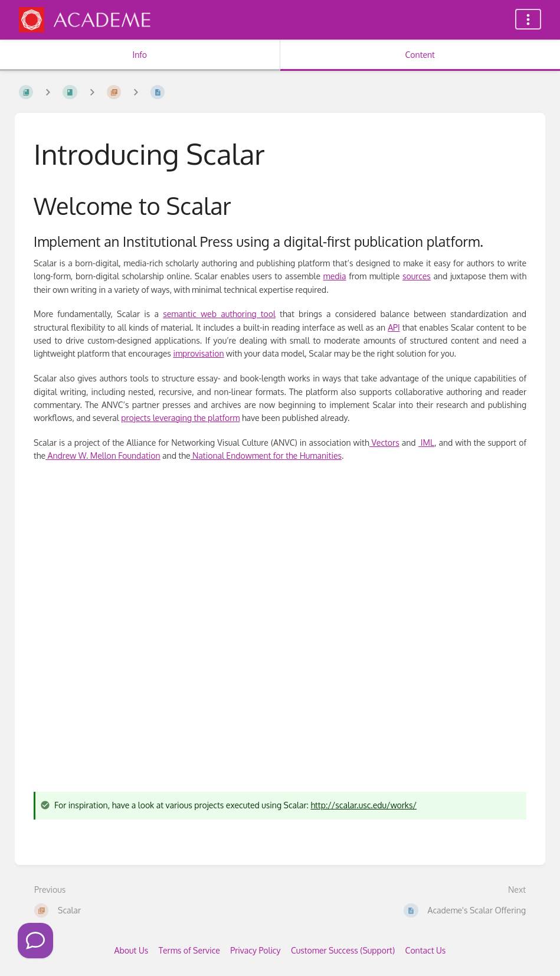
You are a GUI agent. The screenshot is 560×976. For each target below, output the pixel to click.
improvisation (198, 353)
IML (426, 443)
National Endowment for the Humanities (266, 456)
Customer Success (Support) (343, 950)
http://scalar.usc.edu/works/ (363, 805)
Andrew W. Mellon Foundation (103, 456)
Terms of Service (189, 950)
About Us (132, 950)
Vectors (384, 443)
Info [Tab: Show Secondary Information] (140, 55)
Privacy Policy (255, 950)
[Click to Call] (35, 941)
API (394, 327)
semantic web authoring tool (219, 314)
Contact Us (426, 950)
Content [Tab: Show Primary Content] (420, 55)
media (335, 276)
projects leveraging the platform (180, 418)
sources (417, 276)
